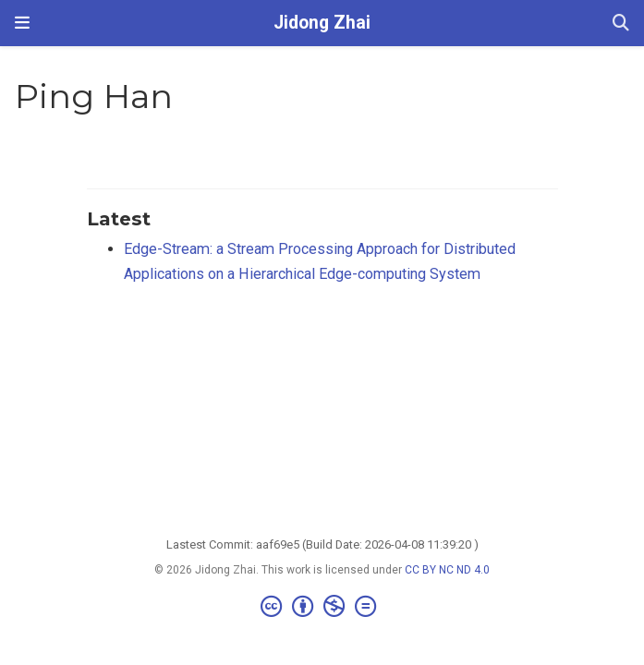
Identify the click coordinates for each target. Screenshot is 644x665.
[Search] (621, 24)
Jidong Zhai (322, 23)
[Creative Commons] (322, 607)
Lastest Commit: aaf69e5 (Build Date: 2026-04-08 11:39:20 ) (322, 544)
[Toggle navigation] (22, 23)
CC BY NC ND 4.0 (447, 570)
